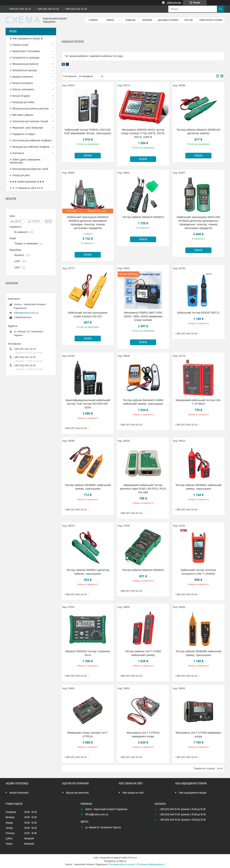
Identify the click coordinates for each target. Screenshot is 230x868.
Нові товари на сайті (133, 793)
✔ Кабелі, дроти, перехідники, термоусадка (25, 161)
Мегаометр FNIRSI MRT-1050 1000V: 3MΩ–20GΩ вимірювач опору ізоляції (143, 316)
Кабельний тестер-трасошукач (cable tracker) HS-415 (88, 314)
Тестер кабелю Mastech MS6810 (143, 570)
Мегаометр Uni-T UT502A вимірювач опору (143, 734)
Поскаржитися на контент (122, 864)
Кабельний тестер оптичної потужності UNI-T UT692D (198, 572)
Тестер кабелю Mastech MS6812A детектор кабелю (198, 131)
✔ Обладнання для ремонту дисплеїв (29, 109)
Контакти (147, 20)
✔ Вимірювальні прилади (23, 70)
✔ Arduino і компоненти (22, 90)
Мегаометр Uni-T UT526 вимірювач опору (198, 734)
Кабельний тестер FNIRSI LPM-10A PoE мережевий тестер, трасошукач (88, 131)
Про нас (189, 20)
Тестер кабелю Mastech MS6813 (143, 217)
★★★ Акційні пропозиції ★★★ (27, 182)
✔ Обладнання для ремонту (24, 64)
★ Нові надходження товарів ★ (26, 39)
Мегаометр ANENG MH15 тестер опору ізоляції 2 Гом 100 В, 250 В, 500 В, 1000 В (143, 133)
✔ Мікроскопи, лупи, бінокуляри (26, 128)
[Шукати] (221, 9)
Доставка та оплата (168, 20)
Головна (93, 20)
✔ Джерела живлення (21, 77)
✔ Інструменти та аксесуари (24, 58)
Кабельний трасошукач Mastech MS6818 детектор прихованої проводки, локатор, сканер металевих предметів (88, 222)
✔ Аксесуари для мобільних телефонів (30, 147)
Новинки (130, 20)
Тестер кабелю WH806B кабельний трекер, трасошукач (198, 653)
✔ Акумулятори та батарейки (25, 51)
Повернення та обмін (211, 20)
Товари (110, 20)
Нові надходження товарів (193, 793)
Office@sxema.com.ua (26, 313)
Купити (88, 156)
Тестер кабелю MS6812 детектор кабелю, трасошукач (88, 572)
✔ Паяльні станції (19, 45)
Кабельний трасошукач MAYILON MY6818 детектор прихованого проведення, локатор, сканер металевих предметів (198, 222)
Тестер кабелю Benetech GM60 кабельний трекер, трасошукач (143, 402)
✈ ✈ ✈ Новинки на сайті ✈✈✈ (26, 188)
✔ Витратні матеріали (21, 83)
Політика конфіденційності (151, 864)
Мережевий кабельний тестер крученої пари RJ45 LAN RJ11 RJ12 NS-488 (143, 489)
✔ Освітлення (17, 153)
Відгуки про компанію (77, 793)
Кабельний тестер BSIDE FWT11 (198, 313)
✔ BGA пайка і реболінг (22, 115)
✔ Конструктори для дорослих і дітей (29, 169)
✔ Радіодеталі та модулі (22, 134)
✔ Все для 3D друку (20, 96)
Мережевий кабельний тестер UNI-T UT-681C (198, 402)
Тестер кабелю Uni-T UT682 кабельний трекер (143, 653)
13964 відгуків (174, 3)
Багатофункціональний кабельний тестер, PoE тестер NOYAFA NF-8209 (88, 404)
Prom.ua (132, 858)
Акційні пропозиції (19, 793)
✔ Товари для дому (20, 175)
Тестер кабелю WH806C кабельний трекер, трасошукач (88, 487)
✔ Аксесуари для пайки (22, 102)
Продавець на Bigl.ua (115, 861)
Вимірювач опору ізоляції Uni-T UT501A (88, 734)
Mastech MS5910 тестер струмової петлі (88, 653)
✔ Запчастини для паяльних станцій (29, 121)
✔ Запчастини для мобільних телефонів (30, 141)
